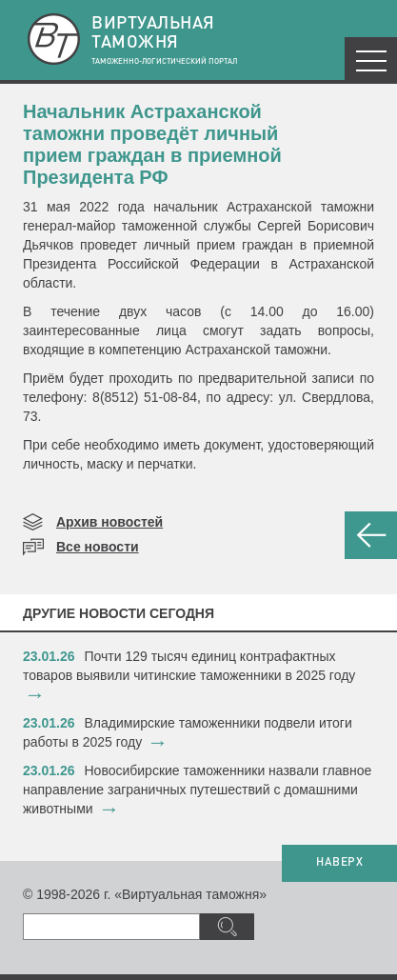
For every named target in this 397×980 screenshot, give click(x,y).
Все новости (98, 547)
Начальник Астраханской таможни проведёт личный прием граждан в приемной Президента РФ (152, 144)
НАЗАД (371, 535)
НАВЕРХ (339, 863)
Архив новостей (109, 522)
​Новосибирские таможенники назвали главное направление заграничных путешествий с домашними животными (197, 790)
